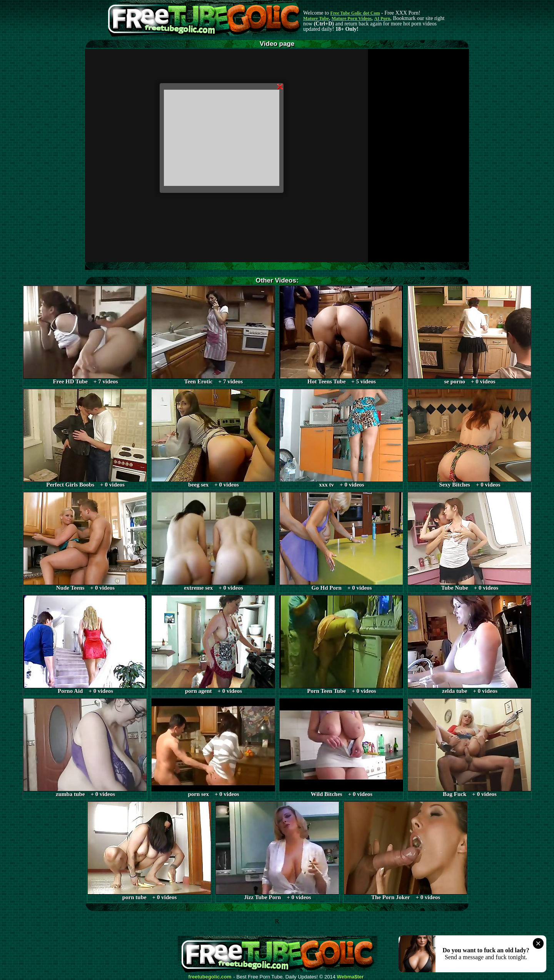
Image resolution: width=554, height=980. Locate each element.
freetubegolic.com (210, 977)
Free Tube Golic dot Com (355, 13)
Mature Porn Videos (352, 18)
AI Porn (382, 18)
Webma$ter (350, 977)
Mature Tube (316, 18)
